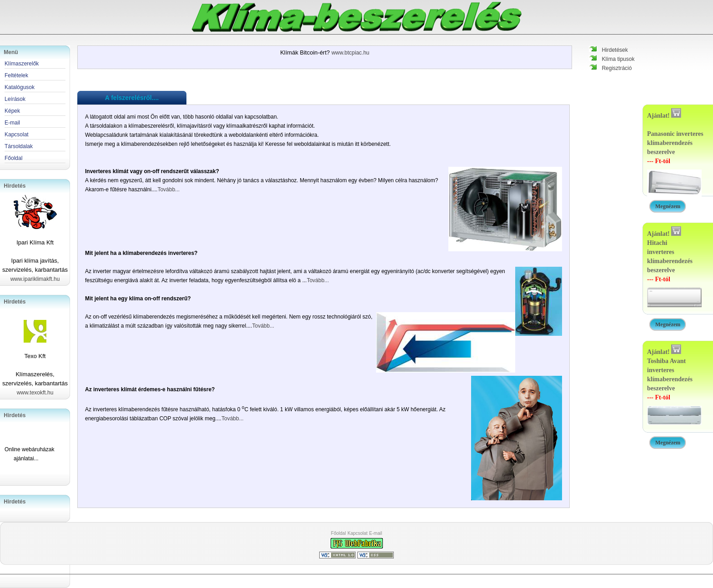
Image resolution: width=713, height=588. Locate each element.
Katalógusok (20, 87)
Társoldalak (19, 146)
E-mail (376, 533)
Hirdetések (615, 50)
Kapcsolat (357, 533)
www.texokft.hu (35, 393)
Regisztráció (617, 68)
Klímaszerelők (22, 64)
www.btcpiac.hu (350, 53)
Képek (12, 111)
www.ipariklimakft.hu (35, 279)
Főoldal (339, 533)
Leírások (15, 99)
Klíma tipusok (618, 59)
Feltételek (16, 75)
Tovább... (168, 189)
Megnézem (668, 206)
